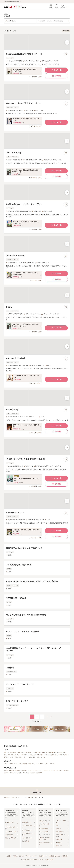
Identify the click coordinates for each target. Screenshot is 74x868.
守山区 (29, 757)
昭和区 (6, 757)
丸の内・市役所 (27, 752)
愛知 (36, 797)
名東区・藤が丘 (53, 755)
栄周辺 (20, 752)
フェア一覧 (56, 70)
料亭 (20, 764)
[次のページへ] (47, 717)
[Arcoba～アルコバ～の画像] (37, 501)
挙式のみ (66, 770)
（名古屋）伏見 (36, 752)
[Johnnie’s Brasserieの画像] (37, 244)
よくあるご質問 (49, 860)
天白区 (61, 755)
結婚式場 (30, 797)
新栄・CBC (44, 752)
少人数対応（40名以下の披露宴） (12, 770)
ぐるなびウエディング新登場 (35, 773)
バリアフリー (22, 773)
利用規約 (15, 856)
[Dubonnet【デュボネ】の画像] (37, 347)
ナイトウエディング (47, 770)
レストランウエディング (10, 764)
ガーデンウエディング (34, 770)
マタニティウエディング (10, 773)
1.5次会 (24, 770)
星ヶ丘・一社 (44, 755)
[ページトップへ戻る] (37, 791)
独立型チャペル (58, 770)
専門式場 (25, 764)
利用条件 (21, 856)
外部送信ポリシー (43, 856)
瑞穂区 (66, 755)
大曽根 (43, 757)
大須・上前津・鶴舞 (8, 755)
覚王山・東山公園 (35, 755)
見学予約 (56, 76)
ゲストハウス (52, 764)
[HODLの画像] (37, 295)
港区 (20, 757)
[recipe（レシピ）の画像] (37, 398)
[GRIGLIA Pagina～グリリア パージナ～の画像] (37, 92)
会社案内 (9, 856)
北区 (34, 757)
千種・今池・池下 (24, 755)
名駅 (5, 752)
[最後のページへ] (51, 717)
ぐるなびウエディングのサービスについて (32, 860)
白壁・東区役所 (53, 752)
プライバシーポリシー (31, 856)
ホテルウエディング (42, 764)
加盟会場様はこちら (55, 856)
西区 (38, 757)
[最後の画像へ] (67, 42)
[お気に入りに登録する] (66, 54)
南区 (24, 757)
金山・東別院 (62, 752)
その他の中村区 (12, 752)
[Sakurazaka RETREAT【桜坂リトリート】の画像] (37, 42)
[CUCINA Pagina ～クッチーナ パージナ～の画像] (37, 192)
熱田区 (17, 755)
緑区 (16, 757)
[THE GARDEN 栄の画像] (37, 141)
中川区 (11, 757)
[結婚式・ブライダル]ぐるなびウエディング (15, 797)
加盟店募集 (64, 856)
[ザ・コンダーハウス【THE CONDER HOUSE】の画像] (37, 447)
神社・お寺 (32, 764)
